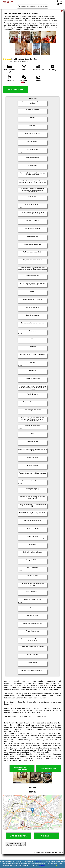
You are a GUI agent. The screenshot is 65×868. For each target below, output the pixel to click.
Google (39, 862)
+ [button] (6, 799)
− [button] (6, 802)
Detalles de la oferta (19, 836)
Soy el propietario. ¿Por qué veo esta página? (15, 844)
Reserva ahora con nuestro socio (22, 768)
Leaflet (48, 829)
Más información (48, 768)
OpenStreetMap (57, 829)
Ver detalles (46, 836)
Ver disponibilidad (15, 90)
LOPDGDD (41, 865)
